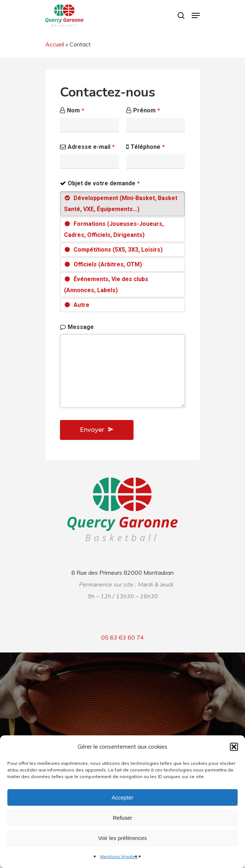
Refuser (123, 818)
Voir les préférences (123, 838)
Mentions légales (119, 856)
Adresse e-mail (91, 147)
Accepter (122, 797)
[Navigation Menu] (196, 15)
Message (81, 327)
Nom (76, 110)
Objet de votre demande (104, 183)
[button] (234, 747)
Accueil (55, 44)
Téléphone (148, 147)
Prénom (147, 110)
